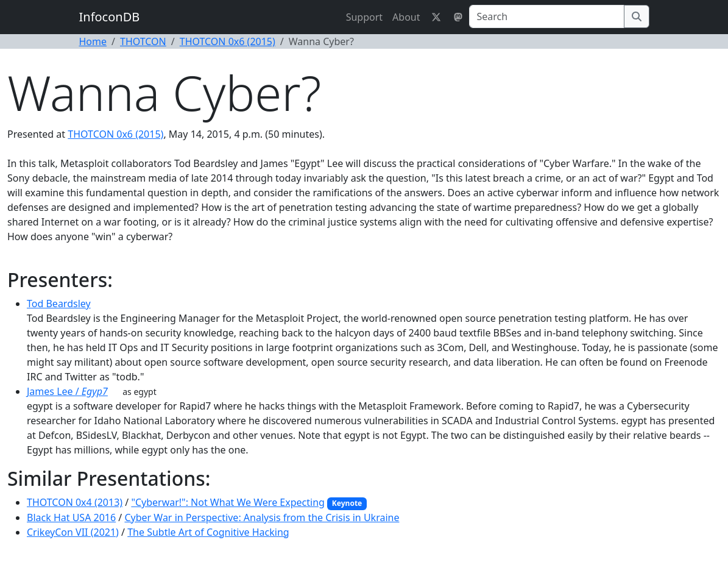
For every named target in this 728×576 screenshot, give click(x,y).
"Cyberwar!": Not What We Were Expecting (228, 502)
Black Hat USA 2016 (71, 517)
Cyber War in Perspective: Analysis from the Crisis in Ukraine (262, 517)
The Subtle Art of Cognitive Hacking (208, 532)
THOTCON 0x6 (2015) (228, 41)
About (406, 17)
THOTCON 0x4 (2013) (75, 502)
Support (364, 17)
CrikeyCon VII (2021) (73, 532)
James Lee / (67, 391)
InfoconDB (110, 17)
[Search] (547, 16)
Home (93, 41)
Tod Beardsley (59, 304)
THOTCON (143, 41)
